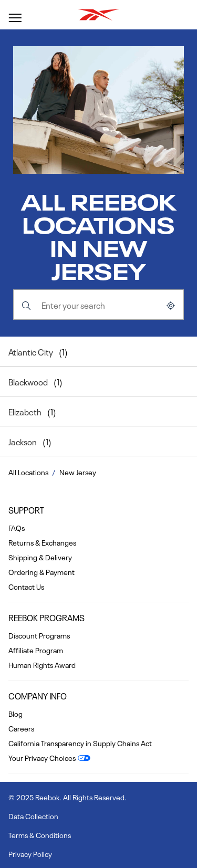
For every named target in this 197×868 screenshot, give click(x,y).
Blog (15, 713)
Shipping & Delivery (40, 557)
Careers (21, 728)
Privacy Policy (30, 853)
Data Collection (33, 815)
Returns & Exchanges (42, 542)
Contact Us (26, 586)
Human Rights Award (42, 664)
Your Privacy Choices (42, 757)
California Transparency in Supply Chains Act (80, 742)
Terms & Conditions (40, 834)
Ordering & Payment (42, 571)
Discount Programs (39, 635)
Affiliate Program (36, 650)
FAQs (17, 527)
